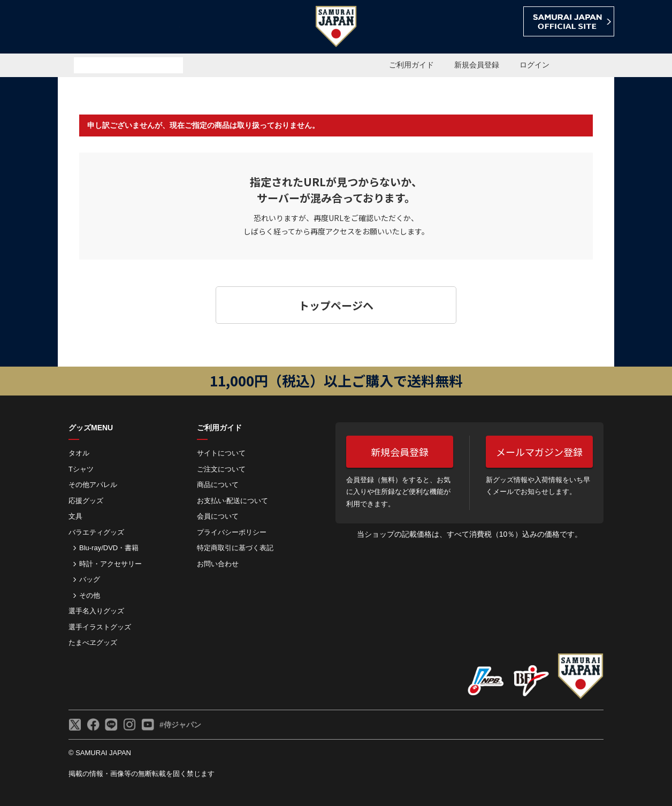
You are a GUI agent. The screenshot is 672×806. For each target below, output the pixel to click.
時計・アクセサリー (110, 564)
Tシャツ (81, 469)
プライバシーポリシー (232, 532)
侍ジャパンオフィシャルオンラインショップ (119, 28)
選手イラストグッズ (100, 627)
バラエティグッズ (96, 532)
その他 (90, 595)
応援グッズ (86, 501)
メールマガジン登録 (539, 452)
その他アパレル (93, 485)
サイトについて (221, 453)
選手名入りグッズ (96, 611)
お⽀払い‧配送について (232, 501)
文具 (75, 516)
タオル (79, 453)
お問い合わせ (218, 564)
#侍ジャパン (180, 725)
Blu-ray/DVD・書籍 (109, 548)
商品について (218, 485)
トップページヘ (336, 305)
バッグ (90, 579)
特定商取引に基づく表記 (235, 548)
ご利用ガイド (411, 65)
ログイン (534, 65)
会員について (218, 516)
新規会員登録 (477, 65)
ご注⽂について (221, 469)
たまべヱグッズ (93, 642)
